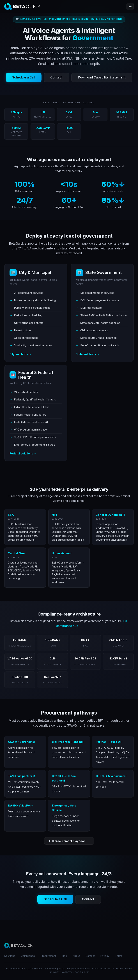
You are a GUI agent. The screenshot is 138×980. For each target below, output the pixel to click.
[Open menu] (130, 6)
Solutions (10, 956)
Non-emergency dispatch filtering (35, 300)
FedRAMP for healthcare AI (31, 422)
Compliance (28, 956)
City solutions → (20, 354)
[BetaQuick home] (22, 6)
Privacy (105, 956)
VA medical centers (26, 392)
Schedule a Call (24, 77)
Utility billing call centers (29, 323)
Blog (64, 956)
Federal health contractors (30, 415)
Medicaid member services (97, 293)
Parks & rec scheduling (28, 315)
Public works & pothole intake (32, 308)
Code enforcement (26, 338)
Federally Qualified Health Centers (35, 399)
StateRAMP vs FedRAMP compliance (103, 315)
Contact (56, 77)
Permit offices (23, 330)
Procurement (48, 956)
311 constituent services (29, 293)
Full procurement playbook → (69, 841)
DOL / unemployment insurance (100, 300)
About (76, 956)
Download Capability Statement (102, 77)
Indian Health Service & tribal (32, 407)
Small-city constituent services (33, 345)
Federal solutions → (23, 453)
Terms (119, 956)
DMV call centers (91, 308)
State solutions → (88, 354)
